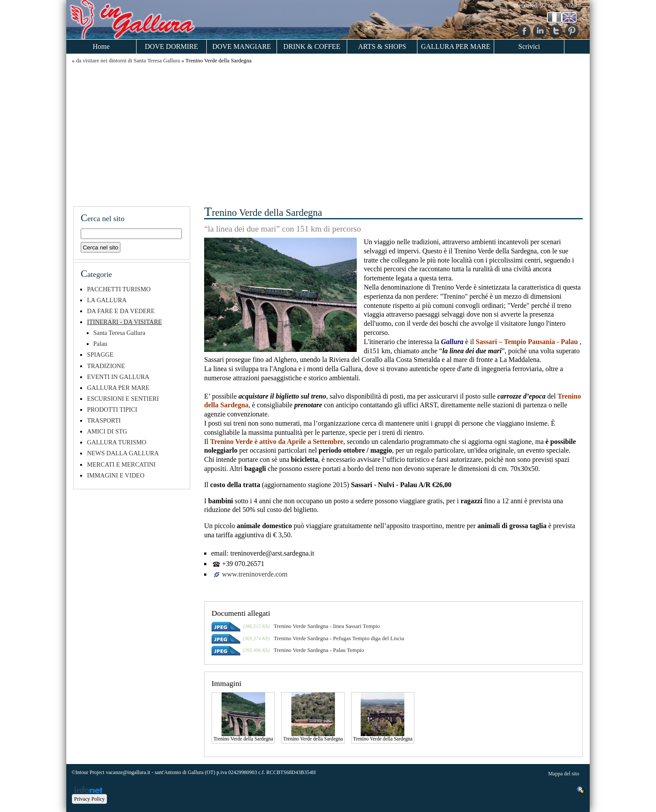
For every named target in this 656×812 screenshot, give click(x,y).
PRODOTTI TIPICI (112, 409)
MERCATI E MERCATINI (121, 464)
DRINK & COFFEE (312, 46)
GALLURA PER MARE (456, 46)
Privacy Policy (89, 799)
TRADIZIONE (106, 366)
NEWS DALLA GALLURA (123, 453)
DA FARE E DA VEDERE (121, 311)
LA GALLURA (107, 300)
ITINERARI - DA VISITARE (124, 322)
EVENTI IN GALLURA (118, 377)
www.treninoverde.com (255, 574)
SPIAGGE (100, 355)
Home (101, 46)
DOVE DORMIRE (171, 46)
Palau (100, 344)
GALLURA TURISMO (116, 442)
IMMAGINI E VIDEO (116, 475)
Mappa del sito (564, 774)
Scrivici (529, 46)
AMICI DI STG (107, 431)
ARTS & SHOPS (382, 46)
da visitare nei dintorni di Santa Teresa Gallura (128, 61)
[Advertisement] (328, 134)
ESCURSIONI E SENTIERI (123, 399)
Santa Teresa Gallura (119, 333)
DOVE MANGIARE (242, 46)
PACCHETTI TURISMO (119, 289)
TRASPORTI (104, 420)
